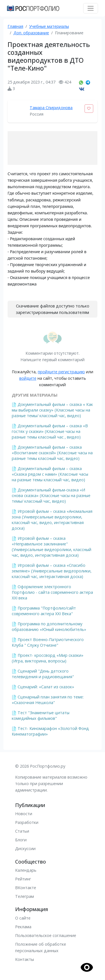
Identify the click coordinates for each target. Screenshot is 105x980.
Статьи (22, 831)
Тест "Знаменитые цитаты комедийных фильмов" (41, 715)
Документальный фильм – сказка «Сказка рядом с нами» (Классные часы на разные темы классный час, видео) (50, 474)
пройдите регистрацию (61, 372)
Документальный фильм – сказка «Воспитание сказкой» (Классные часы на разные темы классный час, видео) (52, 453)
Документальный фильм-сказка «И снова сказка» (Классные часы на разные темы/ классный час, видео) (51, 495)
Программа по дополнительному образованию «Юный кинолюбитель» (49, 627)
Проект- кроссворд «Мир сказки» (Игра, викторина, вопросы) (48, 658)
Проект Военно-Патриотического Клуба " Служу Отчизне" (48, 642)
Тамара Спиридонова (51, 108)
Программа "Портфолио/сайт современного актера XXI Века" (44, 611)
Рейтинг (23, 879)
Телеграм (25, 896)
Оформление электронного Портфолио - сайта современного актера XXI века (52, 592)
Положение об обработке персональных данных (41, 947)
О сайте (23, 918)
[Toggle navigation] (91, 8)
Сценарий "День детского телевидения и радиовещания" (43, 674)
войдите (28, 378)
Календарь (26, 870)
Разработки (27, 822)
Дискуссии (25, 848)
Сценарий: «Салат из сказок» (46, 687)
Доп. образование (31, 33)
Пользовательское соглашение (46, 935)
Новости (24, 814)
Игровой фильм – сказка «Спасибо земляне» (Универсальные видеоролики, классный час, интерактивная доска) (52, 571)
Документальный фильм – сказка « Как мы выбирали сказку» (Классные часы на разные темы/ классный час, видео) (52, 410)
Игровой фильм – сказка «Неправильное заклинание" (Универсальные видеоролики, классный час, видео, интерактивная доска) (52, 547)
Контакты (25, 959)
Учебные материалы (49, 26)
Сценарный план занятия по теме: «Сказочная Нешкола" (48, 700)
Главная (15, 26)
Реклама (23, 927)
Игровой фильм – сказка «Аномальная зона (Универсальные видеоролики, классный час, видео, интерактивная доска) (52, 520)
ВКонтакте (26, 888)
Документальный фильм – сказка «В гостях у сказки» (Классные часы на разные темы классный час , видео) (50, 431)
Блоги (21, 840)
